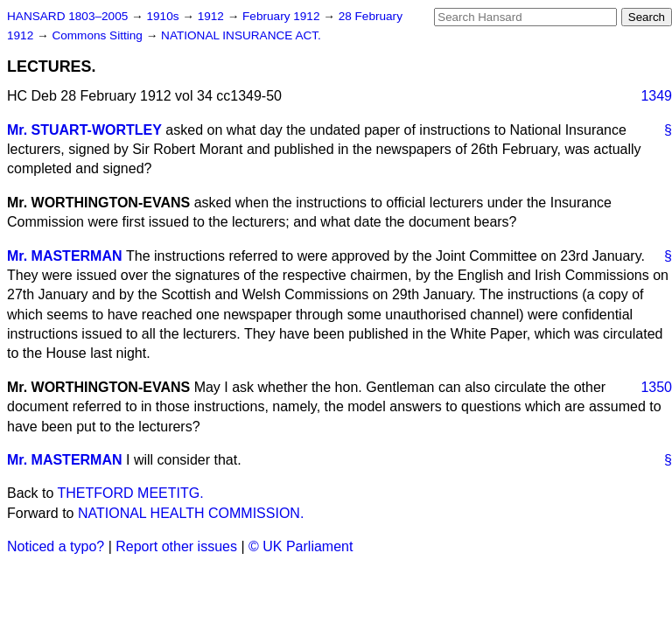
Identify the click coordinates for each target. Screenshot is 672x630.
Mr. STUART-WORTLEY (84, 130)
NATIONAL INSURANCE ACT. (241, 35)
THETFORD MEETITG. (131, 493)
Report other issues (176, 546)
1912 (213, 16)
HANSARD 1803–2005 (67, 16)
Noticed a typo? (56, 546)
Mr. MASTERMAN (65, 256)
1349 (656, 96)
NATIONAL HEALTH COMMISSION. (191, 513)
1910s (164, 16)
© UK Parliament (301, 546)
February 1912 (283, 16)
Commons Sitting (98, 35)
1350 (656, 387)
